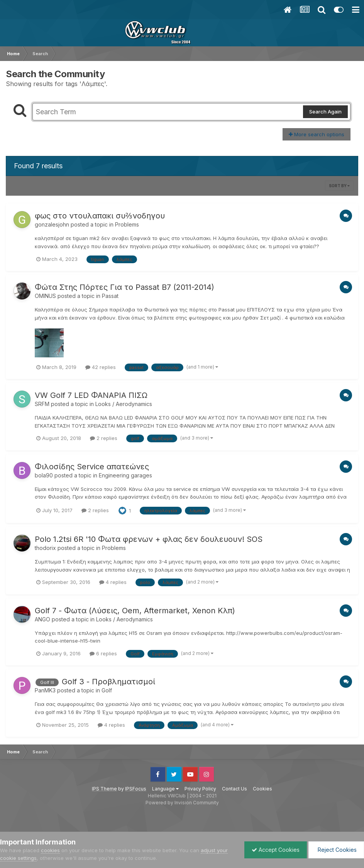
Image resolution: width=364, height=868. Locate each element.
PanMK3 (45, 690)
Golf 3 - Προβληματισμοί (108, 682)
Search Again (325, 112)
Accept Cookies (274, 850)
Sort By (339, 186)
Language (165, 789)
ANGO (42, 619)
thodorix (45, 548)
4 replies (113, 582)
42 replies (101, 367)
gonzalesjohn (52, 224)
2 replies (104, 438)
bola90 (44, 475)
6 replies (103, 653)
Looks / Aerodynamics (124, 404)
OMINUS (45, 296)
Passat (110, 296)
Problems (127, 224)
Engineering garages (125, 475)
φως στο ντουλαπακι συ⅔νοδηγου (100, 216)
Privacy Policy (200, 789)
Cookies (262, 789)
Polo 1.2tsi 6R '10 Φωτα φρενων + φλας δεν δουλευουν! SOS (149, 539)
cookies (50, 850)
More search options (317, 134)
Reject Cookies (336, 850)
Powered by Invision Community (182, 803)
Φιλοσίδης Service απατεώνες (92, 467)
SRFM (42, 404)
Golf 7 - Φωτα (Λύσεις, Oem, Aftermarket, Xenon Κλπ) (135, 611)
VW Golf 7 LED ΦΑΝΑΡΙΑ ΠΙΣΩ (91, 395)
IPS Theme (104, 789)
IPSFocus (136, 789)
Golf (107, 690)
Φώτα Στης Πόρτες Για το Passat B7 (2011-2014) (124, 287)
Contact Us (234, 789)
